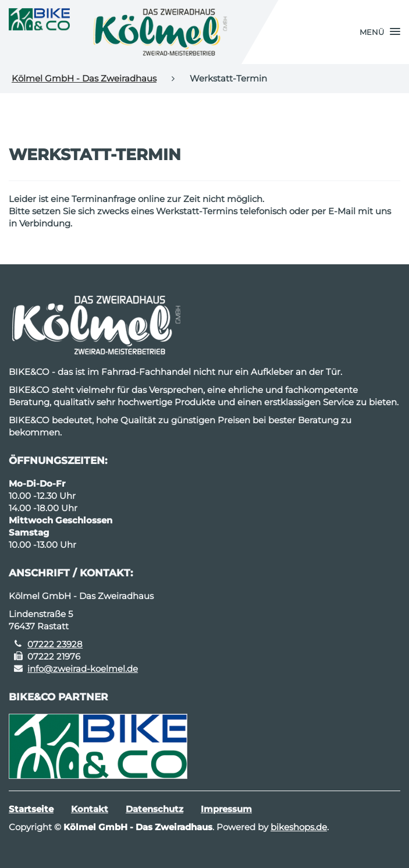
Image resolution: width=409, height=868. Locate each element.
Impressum (226, 809)
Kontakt (90, 809)
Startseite (31, 809)
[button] (380, 32)
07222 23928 (55, 644)
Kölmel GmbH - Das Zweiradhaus (84, 78)
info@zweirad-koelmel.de (83, 669)
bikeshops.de (299, 827)
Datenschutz (154, 809)
